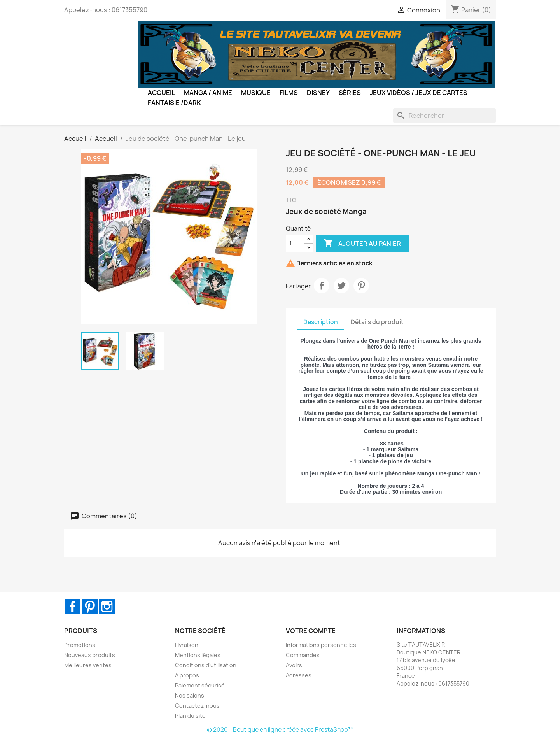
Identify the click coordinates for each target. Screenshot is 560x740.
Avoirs (294, 665)
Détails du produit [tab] (377, 322)
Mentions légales (198, 655)
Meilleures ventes (88, 665)
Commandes (303, 655)
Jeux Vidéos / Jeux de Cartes (419, 93)
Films (289, 93)
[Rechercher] (444, 116)
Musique (256, 93)
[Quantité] (295, 244)
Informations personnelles (321, 645)
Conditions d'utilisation (206, 665)
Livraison (187, 645)
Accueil (161, 93)
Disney (318, 93)
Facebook (73, 607)
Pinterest (361, 286)
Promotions (80, 645)
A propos (187, 675)
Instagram (107, 607)
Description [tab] (321, 322)
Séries (350, 93)
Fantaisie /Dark (174, 103)
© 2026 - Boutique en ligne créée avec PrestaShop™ (280, 730)
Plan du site (190, 716)
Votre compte (311, 631)
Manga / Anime (208, 93)
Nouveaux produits (90, 655)
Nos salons (190, 695)
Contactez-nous (197, 706)
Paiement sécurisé (200, 685)
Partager (322, 286)
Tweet (341, 286)
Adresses (299, 675)
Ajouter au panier (362, 244)
